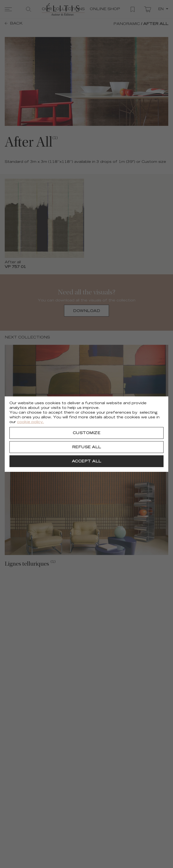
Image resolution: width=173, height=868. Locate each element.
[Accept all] (86, 461)
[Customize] (86, 433)
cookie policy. (30, 422)
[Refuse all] (86, 447)
